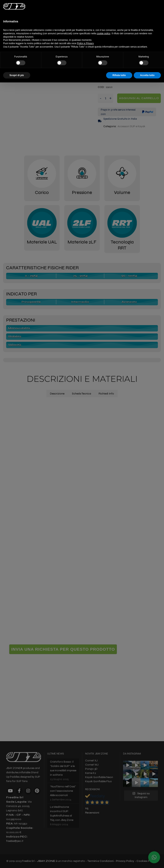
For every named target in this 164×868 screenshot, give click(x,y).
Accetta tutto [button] (147, 75)
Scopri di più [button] (17, 75)
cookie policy (104, 33)
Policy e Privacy (85, 43)
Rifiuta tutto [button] (119, 75)
